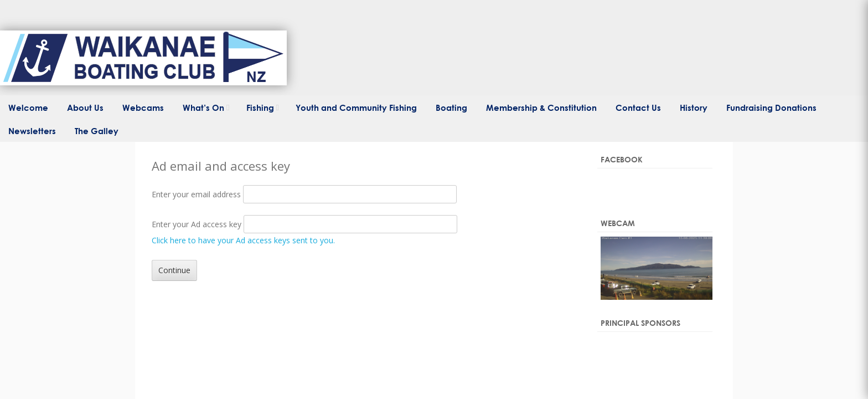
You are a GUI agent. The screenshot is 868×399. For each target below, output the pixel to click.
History (694, 108)
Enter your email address (196, 194)
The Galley (97, 131)
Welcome (28, 108)
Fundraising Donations (771, 108)
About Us (85, 108)
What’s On (203, 108)
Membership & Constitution (541, 108)
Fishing (260, 108)
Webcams (143, 108)
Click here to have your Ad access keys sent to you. (243, 240)
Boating (451, 108)
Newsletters (32, 131)
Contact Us (638, 108)
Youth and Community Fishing (356, 108)
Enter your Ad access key (197, 224)
